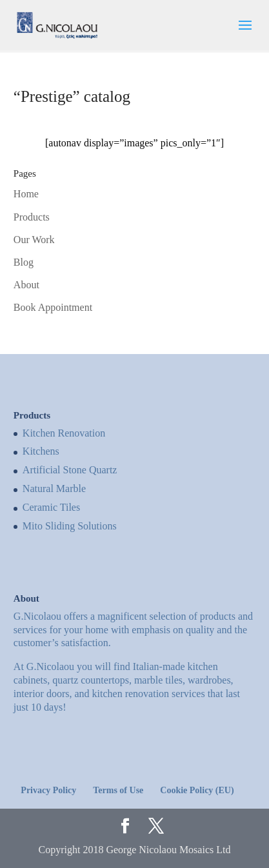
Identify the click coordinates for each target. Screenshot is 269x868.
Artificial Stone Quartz (70, 470)
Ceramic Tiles (51, 507)
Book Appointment (53, 307)
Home (26, 194)
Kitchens (41, 451)
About (26, 285)
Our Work (34, 240)
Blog (24, 262)
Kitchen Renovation (64, 433)
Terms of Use (118, 790)
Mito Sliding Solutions (70, 526)
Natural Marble (54, 488)
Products (32, 217)
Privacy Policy (48, 790)
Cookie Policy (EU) (197, 790)
